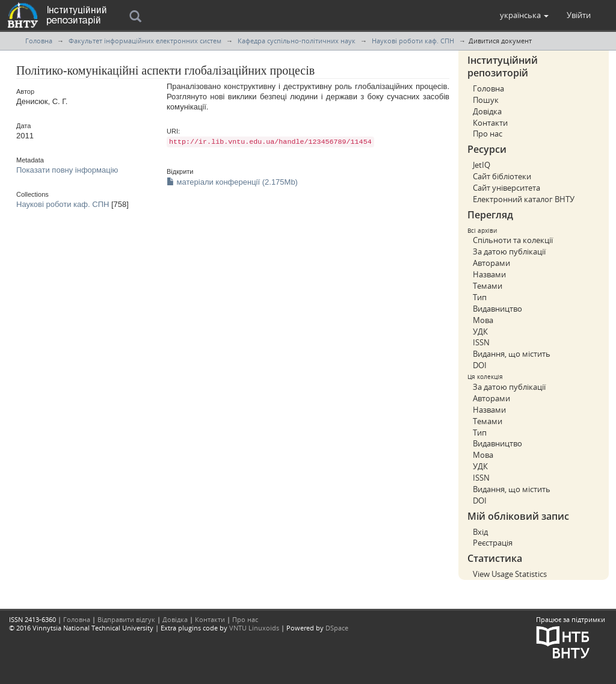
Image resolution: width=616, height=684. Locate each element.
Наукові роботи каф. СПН (413, 41)
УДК (480, 331)
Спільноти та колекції (513, 240)
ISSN (481, 342)
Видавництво (497, 309)
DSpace (337, 628)
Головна (39, 41)
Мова (483, 320)
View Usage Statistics (510, 574)
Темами (488, 286)
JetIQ (482, 165)
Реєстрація (493, 543)
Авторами (491, 263)
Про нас (488, 134)
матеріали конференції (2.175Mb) (232, 182)
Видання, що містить (512, 354)
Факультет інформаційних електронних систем (145, 41)
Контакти (490, 123)
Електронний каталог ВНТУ (524, 199)
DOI (480, 365)
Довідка (487, 111)
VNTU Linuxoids (254, 628)
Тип (480, 297)
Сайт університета (507, 188)
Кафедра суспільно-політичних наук (297, 41)
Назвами (489, 274)
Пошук (486, 100)
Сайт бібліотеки (502, 176)
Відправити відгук (126, 619)
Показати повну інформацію (67, 170)
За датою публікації (509, 251)
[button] (524, 15)
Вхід (480, 532)
